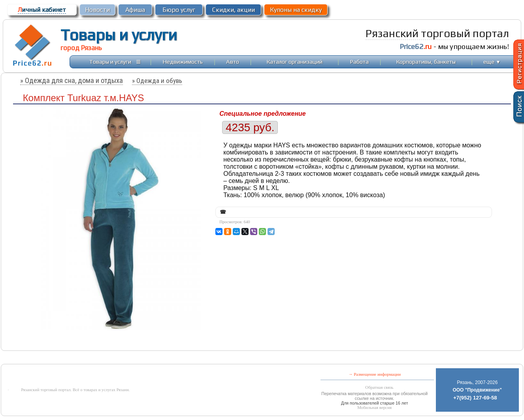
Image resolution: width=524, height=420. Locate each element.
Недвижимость (183, 61)
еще (492, 61)
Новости (97, 10)
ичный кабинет (42, 10)
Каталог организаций (295, 61)
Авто (233, 61)
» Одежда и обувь (157, 81)
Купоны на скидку (296, 10)
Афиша (135, 10)
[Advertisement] (198, 358)
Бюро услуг (179, 10)
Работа (359, 61)
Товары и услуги (119, 35)
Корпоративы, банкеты (426, 61)
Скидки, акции (234, 10)
